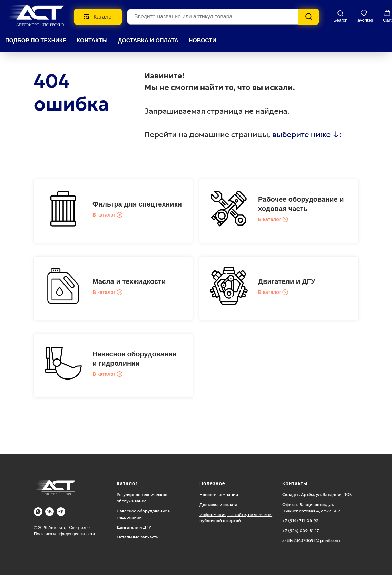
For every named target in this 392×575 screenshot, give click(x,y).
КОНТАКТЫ (92, 41)
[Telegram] (61, 512)
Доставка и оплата (218, 504)
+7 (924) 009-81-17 (301, 531)
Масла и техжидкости (129, 281)
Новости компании (219, 494)
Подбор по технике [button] (36, 41)
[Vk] (50, 512)
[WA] (38, 512)
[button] (340, 16)
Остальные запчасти (138, 537)
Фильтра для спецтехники (137, 204)
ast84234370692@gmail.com (311, 540)
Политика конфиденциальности (64, 534)
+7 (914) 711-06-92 (300, 521)
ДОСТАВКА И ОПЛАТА (148, 41)
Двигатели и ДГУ (287, 281)
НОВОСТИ (203, 41)
